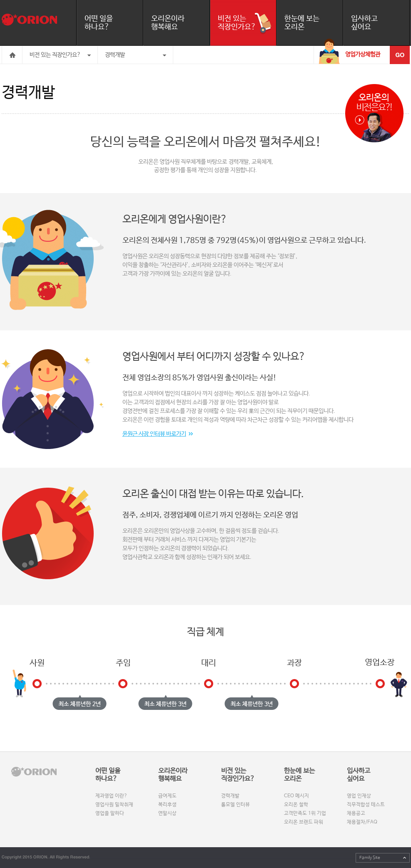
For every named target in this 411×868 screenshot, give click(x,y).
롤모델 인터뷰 (235, 805)
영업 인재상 (359, 796)
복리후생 (167, 805)
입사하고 (380, 23)
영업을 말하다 (110, 813)
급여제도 (167, 796)
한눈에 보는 (314, 23)
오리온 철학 (296, 805)
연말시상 (167, 813)
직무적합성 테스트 (366, 805)
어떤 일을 (114, 23)
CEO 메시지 (296, 796)
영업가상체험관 (363, 55)
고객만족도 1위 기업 (305, 813)
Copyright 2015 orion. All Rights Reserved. (46, 857)
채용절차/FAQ (362, 822)
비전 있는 (247, 23)
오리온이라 (180, 23)
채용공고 (356, 813)
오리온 (29, 20)
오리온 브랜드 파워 (304, 822)
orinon (34, 772)
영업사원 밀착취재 (114, 805)
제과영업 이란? (111, 796)
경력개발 (115, 55)
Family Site (370, 858)
